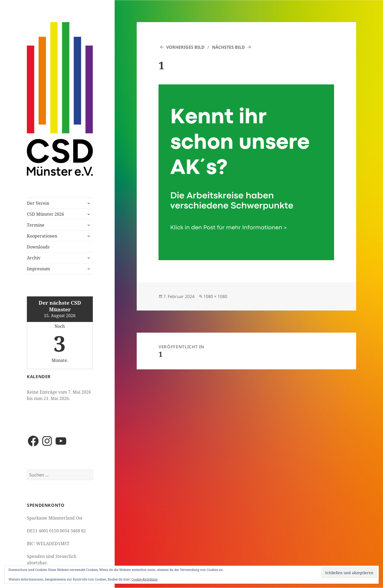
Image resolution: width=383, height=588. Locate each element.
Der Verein (38, 203)
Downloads (38, 247)
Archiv (34, 258)
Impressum (38, 269)
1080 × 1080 (215, 296)
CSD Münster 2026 (45, 214)
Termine (36, 225)
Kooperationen (42, 236)
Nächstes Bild (228, 47)
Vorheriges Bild (185, 47)
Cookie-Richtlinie (144, 579)
